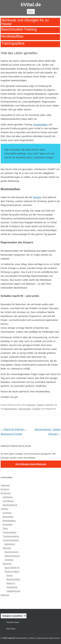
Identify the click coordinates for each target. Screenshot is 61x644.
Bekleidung (10, 544)
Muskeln (37, 197)
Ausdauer (7, 513)
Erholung (5, 489)
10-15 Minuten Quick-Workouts (31, 464)
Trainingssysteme (11, 536)
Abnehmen (8, 497)
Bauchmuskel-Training (19, 29)
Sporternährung (10, 505)
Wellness (5, 595)
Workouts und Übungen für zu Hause (25, 22)
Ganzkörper (12, 587)
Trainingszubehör (11, 540)
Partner (32, 638)
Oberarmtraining (12, 556)
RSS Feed (11, 629)
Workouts (7, 564)
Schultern (9, 560)
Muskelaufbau (12, 36)
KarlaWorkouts (13, 591)
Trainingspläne (13, 43)
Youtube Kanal (13, 622)
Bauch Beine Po (12, 568)
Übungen (7, 548)
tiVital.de (31, 4)
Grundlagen (8, 501)
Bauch (10, 575)
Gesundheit (8, 517)
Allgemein (31, 405)
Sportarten (8, 524)
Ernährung (6, 493)
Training (40, 405)
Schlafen (36, 409)
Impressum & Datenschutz (48, 638)
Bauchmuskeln (11, 552)
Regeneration (25, 409)
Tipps (5, 528)
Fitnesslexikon (21, 638)
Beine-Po (11, 583)
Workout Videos (12, 571)
